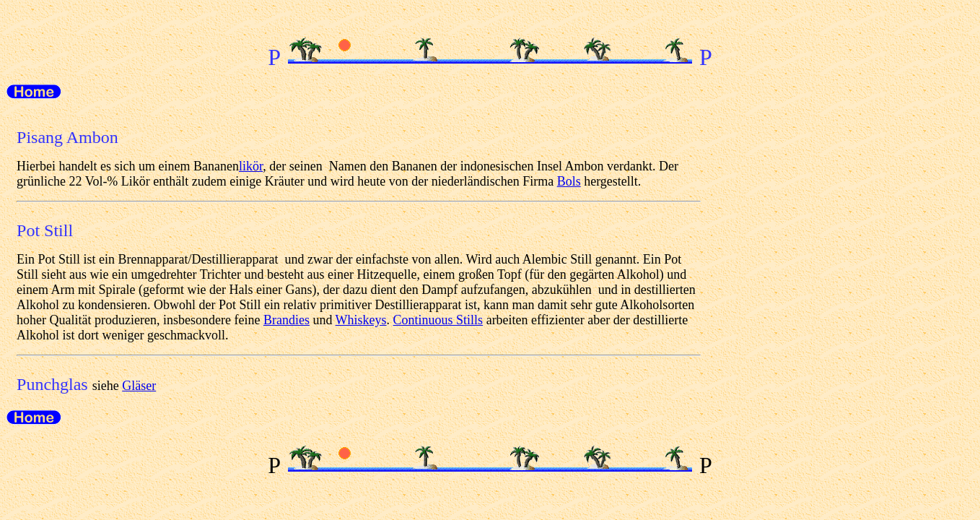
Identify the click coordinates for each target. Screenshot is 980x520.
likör (251, 166)
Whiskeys (361, 320)
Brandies (286, 320)
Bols (569, 181)
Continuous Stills (438, 320)
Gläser (139, 386)
